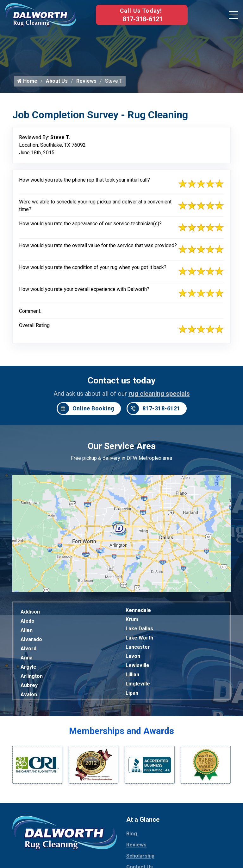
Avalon (29, 697)
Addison (30, 614)
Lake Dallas (139, 631)
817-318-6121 (143, 19)
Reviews (86, 83)
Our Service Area (122, 448)
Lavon (133, 658)
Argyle (28, 669)
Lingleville (138, 686)
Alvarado (31, 642)
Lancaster (138, 649)
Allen (27, 632)
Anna (27, 660)
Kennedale (138, 612)
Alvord (28, 651)
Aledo (28, 623)
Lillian (132, 677)
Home (27, 83)
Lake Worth (139, 640)
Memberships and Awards (121, 733)
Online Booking (86, 411)
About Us (57, 83)
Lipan (132, 695)
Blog (132, 836)
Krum (132, 622)
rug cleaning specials (159, 396)
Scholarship (140, 858)
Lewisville (137, 668)
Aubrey (29, 688)
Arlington (32, 678)
